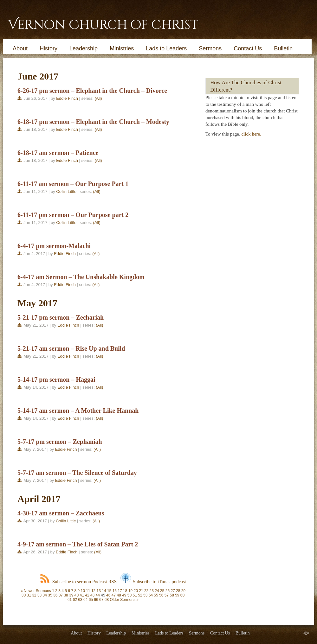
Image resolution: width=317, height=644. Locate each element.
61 (70, 600)
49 (124, 595)
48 (119, 595)
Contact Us (248, 48)
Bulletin (283, 48)
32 (34, 595)
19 (130, 591)
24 (157, 591)
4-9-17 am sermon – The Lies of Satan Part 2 (78, 544)
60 (182, 595)
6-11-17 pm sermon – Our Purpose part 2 (73, 215)
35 (50, 595)
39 (71, 595)
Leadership (84, 48)
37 (61, 595)
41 (82, 595)
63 (80, 600)
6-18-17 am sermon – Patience (58, 153)
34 (45, 595)
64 (85, 600)
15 (109, 591)
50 (129, 595)
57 (167, 595)
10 (83, 591)
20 (136, 591)
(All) (98, 98)
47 (114, 595)
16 (115, 591)
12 (93, 591)
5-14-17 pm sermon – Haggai (56, 379)
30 (24, 595)
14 (104, 591)
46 (108, 595)
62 (75, 600)
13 (99, 591)
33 (39, 595)
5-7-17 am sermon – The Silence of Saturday (77, 473)
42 (87, 595)
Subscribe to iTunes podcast (153, 582)
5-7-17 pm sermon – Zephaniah (60, 442)
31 (29, 595)
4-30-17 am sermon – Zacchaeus (61, 513)
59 (177, 595)
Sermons (210, 48)
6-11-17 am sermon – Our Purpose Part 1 (73, 184)
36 (55, 595)
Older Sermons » (124, 600)
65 (91, 600)
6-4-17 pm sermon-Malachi (54, 246)
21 (141, 591)
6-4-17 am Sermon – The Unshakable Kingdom (81, 277)
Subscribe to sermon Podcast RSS (78, 582)
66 (96, 600)
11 (88, 591)
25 (162, 591)
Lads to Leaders (166, 48)
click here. (251, 134)
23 (152, 591)
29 (183, 591)
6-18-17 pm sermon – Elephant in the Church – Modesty (93, 122)
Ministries (122, 48)
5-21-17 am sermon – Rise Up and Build (71, 348)
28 (178, 591)
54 (151, 595)
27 (173, 591)
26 (168, 591)
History (49, 48)
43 (92, 595)
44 (98, 595)
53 (145, 595)
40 (77, 595)
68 (107, 600)
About (20, 48)
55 (156, 595)
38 (66, 595)
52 (140, 595)
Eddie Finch (67, 98)
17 (120, 591)
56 (161, 595)
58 (172, 595)
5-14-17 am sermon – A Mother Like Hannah (78, 411)
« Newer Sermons (36, 591)
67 (101, 600)
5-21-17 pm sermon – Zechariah (61, 317)
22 (146, 591)
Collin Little (66, 191)
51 (135, 595)
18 (125, 591)
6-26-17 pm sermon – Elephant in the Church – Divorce (92, 91)
